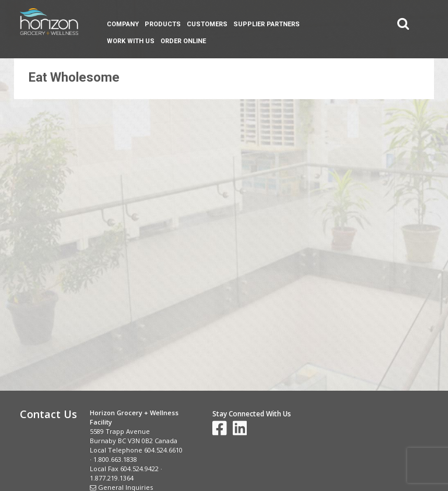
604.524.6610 (163, 450)
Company (123, 24)
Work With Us (131, 41)
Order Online (183, 41)
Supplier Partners (267, 24)
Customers (207, 24)
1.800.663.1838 (115, 459)
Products (163, 24)
